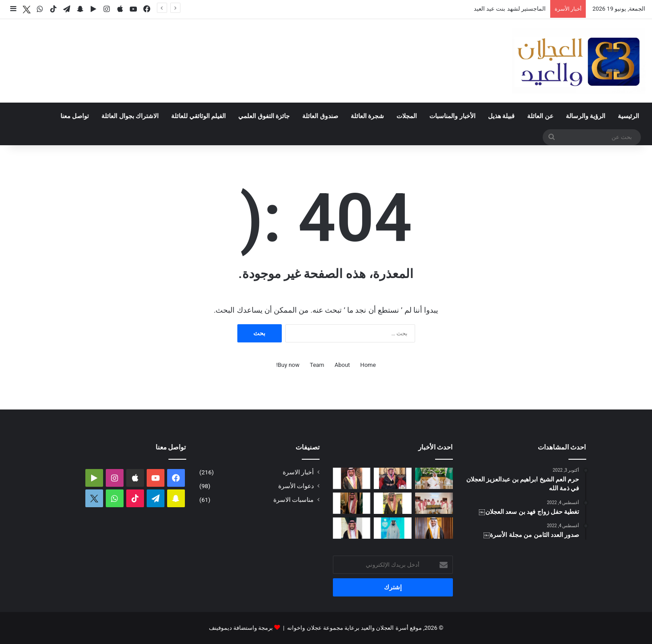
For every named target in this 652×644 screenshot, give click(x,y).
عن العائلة (540, 116)
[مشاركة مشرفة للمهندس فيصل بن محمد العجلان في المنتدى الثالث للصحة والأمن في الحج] (393, 528)
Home (368, 365)
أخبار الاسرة (298, 472)
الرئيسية (628, 116)
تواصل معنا (75, 116)
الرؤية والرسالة (586, 116)
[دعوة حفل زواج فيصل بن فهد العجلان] (352, 503)
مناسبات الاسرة (294, 500)
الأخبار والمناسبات (452, 116)
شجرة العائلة (367, 116)
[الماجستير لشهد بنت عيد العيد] (393, 478)
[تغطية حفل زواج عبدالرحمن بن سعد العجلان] (434, 478)
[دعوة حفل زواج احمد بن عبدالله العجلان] (352, 478)
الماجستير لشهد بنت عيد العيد (510, 9)
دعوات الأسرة (296, 486)
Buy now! (288, 365)
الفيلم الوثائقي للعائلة (198, 116)
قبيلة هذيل (501, 116)
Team (317, 365)
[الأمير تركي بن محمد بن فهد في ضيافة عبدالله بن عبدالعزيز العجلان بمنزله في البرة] (434, 503)
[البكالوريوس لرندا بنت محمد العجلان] (352, 528)
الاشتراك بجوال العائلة (130, 116)
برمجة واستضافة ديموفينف (241, 628)
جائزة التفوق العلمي (264, 116)
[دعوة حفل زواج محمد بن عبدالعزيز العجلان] (393, 503)
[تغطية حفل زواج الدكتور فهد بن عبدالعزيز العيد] (434, 528)
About (342, 365)
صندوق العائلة (320, 116)
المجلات (407, 116)
